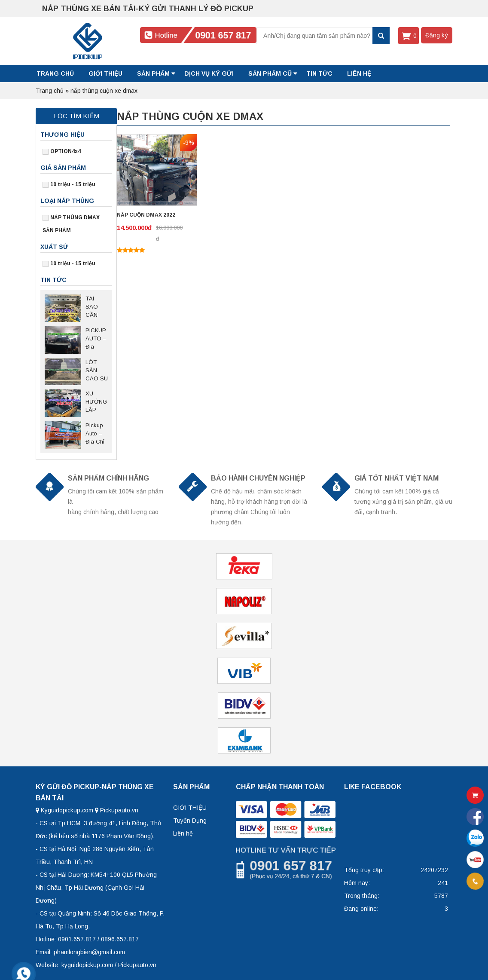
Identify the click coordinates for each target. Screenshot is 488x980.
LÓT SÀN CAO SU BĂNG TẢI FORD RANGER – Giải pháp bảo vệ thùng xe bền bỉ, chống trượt (97, 371)
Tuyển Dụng (190, 821)
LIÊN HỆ (359, 73)
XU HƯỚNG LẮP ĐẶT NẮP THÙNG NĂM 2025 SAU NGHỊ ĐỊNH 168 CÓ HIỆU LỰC (96, 402)
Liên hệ (183, 833)
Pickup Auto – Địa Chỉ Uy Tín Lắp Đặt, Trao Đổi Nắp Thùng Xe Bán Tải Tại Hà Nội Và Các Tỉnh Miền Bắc (96, 434)
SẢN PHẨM (153, 73)
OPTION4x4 (66, 151)
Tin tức (319, 73)
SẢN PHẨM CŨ (270, 73)
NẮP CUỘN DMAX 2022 (146, 215)
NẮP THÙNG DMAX (75, 217)
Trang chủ (55, 73)
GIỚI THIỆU (105, 73)
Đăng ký (437, 35)
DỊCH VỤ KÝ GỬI (209, 73)
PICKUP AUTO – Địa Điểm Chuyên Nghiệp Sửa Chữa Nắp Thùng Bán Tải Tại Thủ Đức (96, 339)
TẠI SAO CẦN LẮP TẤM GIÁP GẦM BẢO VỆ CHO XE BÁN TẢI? (96, 307)
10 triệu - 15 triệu (73, 184)
